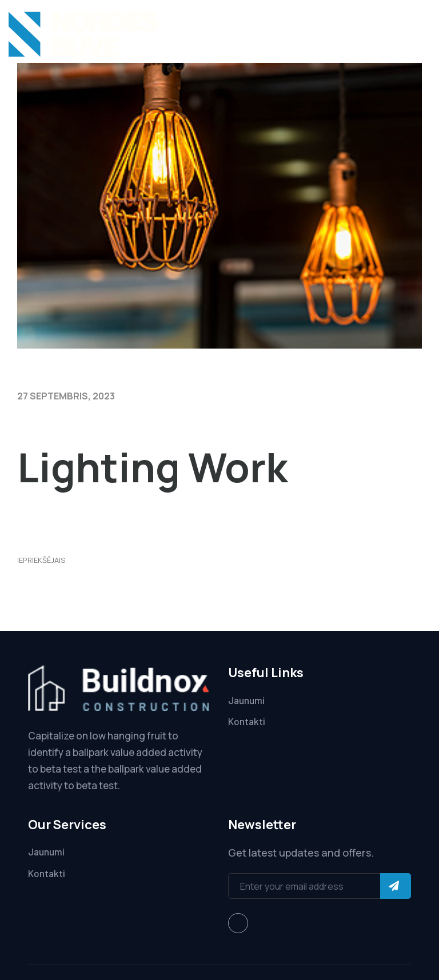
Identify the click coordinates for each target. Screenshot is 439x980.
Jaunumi (246, 700)
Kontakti (247, 721)
